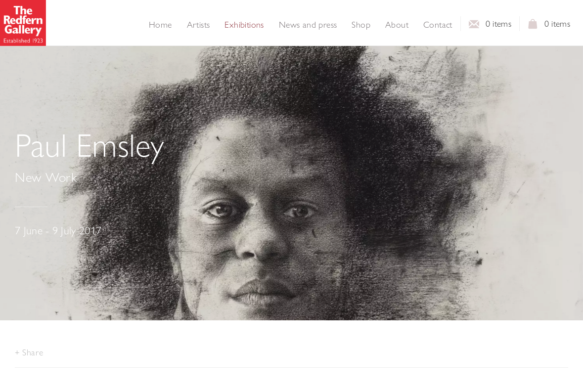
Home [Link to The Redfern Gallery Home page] (160, 25)
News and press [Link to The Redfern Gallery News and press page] (308, 25)
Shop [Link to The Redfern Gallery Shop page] (361, 25)
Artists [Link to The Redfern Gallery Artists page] (199, 25)
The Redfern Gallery (23, 23)
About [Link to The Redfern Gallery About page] (397, 25)
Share (33, 352)
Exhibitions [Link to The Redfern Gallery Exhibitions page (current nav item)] (244, 25)
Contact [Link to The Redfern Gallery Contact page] (438, 25)
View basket (533, 27)
